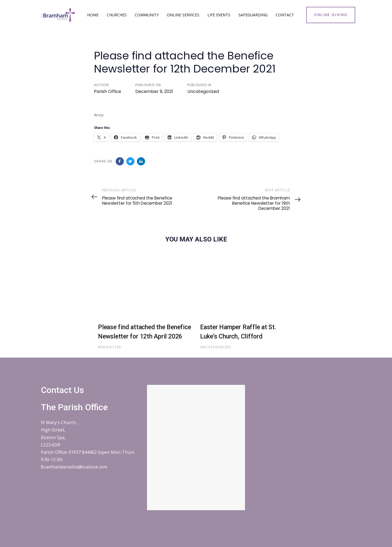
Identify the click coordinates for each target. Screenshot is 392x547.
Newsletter (110, 347)
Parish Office (108, 91)
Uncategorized (203, 91)
